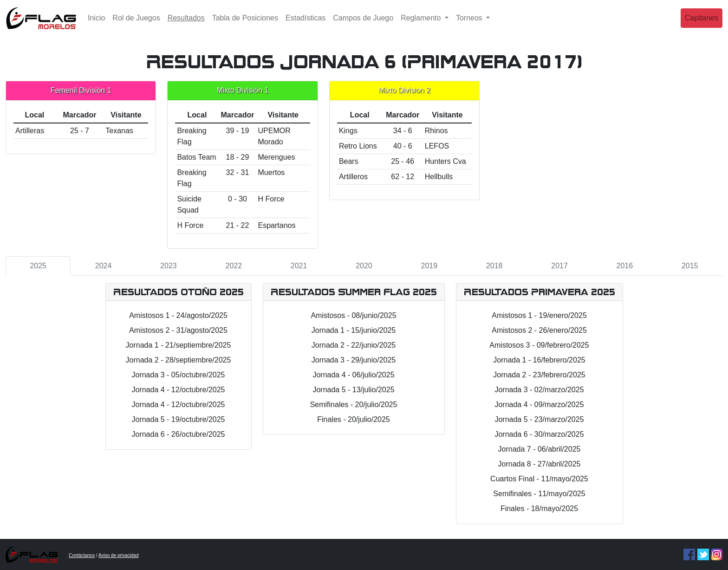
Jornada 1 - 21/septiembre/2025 (179, 345)
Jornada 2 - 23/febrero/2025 (539, 375)
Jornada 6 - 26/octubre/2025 (178, 434)
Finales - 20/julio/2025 (354, 419)
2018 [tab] (494, 266)
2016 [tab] (625, 266)
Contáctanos (82, 555)
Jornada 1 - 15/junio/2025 (354, 330)
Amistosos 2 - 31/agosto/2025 (178, 330)
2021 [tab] (299, 266)
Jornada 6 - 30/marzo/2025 (539, 434)
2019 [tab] (429, 266)
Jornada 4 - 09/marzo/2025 (539, 405)
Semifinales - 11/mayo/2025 (539, 494)
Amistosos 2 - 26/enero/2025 (539, 330)
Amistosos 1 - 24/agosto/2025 (178, 315)
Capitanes (702, 25)
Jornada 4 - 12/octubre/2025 (178, 390)
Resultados (188, 24)
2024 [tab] (104, 266)
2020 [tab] (364, 266)
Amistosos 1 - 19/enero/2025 (539, 315)
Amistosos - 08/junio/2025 (353, 315)
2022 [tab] (234, 266)
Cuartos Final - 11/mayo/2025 (539, 479)
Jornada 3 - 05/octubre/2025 (178, 375)
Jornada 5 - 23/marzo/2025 (539, 419)
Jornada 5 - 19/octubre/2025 (178, 419)
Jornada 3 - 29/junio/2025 (354, 360)
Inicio (96, 25)
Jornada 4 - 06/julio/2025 (353, 375)
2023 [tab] (169, 266)
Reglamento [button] (422, 25)
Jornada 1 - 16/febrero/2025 (539, 360)
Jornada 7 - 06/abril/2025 (539, 449)
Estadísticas (305, 25)
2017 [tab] (559, 266)
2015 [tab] (690, 266)
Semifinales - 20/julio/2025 (354, 405)
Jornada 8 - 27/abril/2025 (539, 464)
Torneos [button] (470, 25)
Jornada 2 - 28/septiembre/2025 (179, 360)
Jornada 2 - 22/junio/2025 (354, 345)
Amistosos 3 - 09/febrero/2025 (539, 345)
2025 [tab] (38, 266)
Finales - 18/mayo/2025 (539, 508)
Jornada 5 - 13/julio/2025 (353, 390)
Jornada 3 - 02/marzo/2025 (539, 390)
